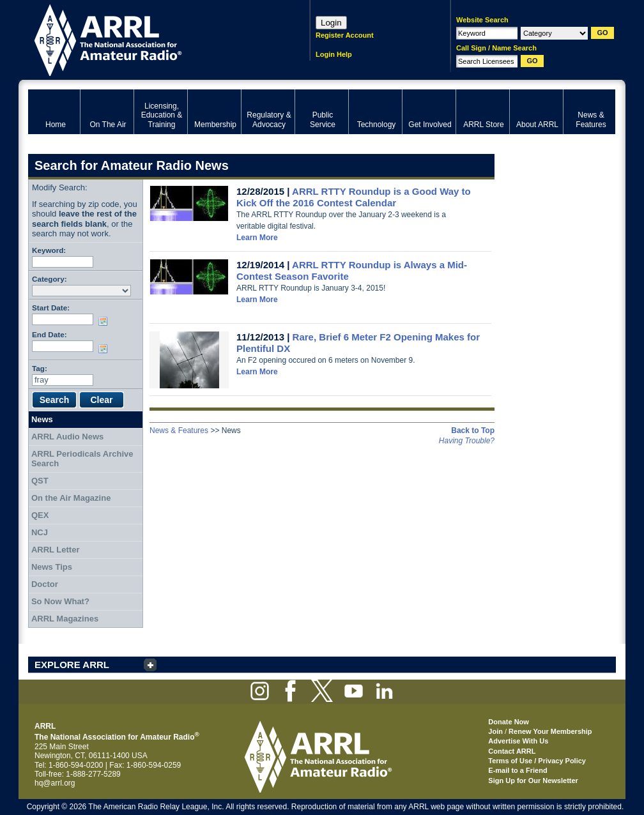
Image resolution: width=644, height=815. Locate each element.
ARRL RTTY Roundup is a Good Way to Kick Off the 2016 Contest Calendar (354, 197)
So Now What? (60, 601)
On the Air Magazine (71, 498)
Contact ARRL (512, 751)
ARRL (152, 39)
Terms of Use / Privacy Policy (537, 761)
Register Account (345, 35)
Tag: (40, 368)
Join (495, 731)
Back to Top (473, 430)
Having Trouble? (467, 441)
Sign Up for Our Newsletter (533, 781)
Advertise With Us (518, 741)
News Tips (52, 567)
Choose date (105, 321)
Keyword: (49, 250)
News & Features (179, 430)
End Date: (50, 334)
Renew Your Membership (550, 731)
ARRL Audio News (67, 437)
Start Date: (51, 308)
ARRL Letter (56, 550)
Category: (50, 279)
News (42, 419)
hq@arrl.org (55, 783)
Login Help (334, 54)
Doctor (45, 584)
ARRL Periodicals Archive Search (82, 459)
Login (331, 23)
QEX (40, 515)
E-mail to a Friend (517, 770)
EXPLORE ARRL (72, 665)
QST (40, 481)
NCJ (40, 532)
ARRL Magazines (65, 619)
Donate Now (509, 722)
